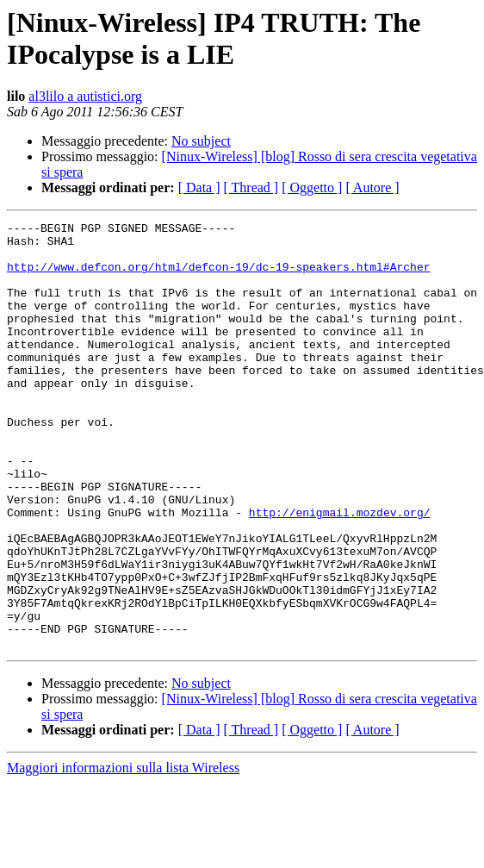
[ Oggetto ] (312, 187)
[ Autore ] (372, 187)
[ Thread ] (251, 187)
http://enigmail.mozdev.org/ (340, 571)
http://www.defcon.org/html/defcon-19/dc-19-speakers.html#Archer (218, 277)
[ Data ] (199, 187)
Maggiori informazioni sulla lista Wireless (123, 853)
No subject (201, 141)
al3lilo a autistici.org (85, 96)
